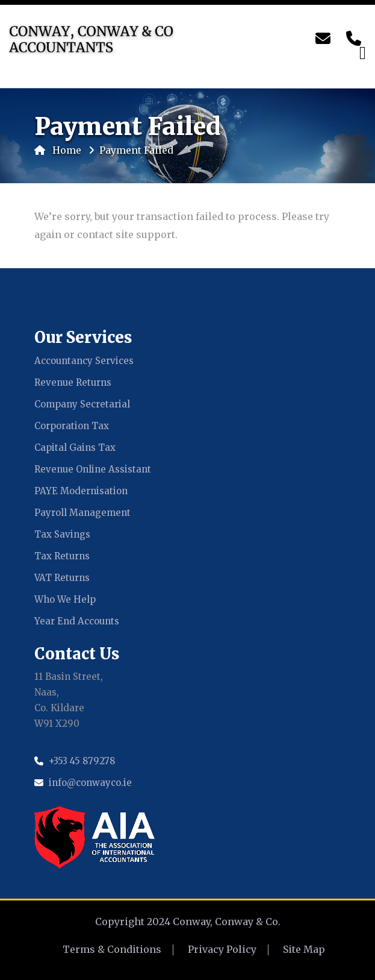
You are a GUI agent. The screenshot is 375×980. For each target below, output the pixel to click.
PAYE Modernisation (81, 491)
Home (58, 150)
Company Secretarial (82, 404)
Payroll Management (82, 513)
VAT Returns (62, 578)
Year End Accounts (77, 621)
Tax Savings (62, 534)
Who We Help (65, 599)
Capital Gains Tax (75, 448)
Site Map (304, 949)
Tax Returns (62, 556)
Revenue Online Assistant (93, 469)
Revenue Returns (73, 382)
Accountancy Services (84, 361)
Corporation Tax (72, 426)
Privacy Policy (222, 949)
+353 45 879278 (82, 761)
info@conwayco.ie (90, 783)
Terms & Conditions (112, 949)
